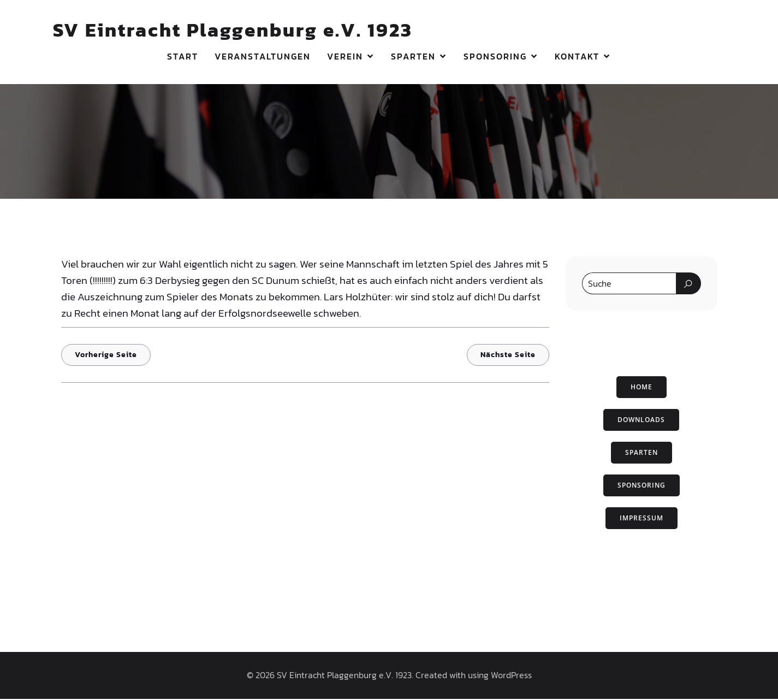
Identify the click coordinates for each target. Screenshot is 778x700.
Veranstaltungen (263, 57)
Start (183, 57)
